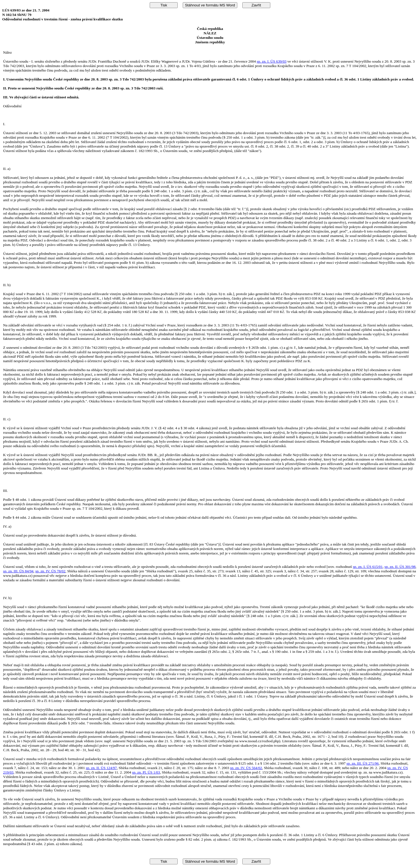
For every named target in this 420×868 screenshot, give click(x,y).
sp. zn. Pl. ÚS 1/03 (146, 772)
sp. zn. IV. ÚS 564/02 (246, 768)
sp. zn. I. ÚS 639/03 (272, 61)
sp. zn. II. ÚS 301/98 (400, 567)
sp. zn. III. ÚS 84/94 (18, 571)
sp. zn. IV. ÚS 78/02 (50, 571)
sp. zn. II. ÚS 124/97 (101, 768)
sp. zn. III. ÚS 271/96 (362, 763)
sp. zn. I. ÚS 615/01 (368, 567)
